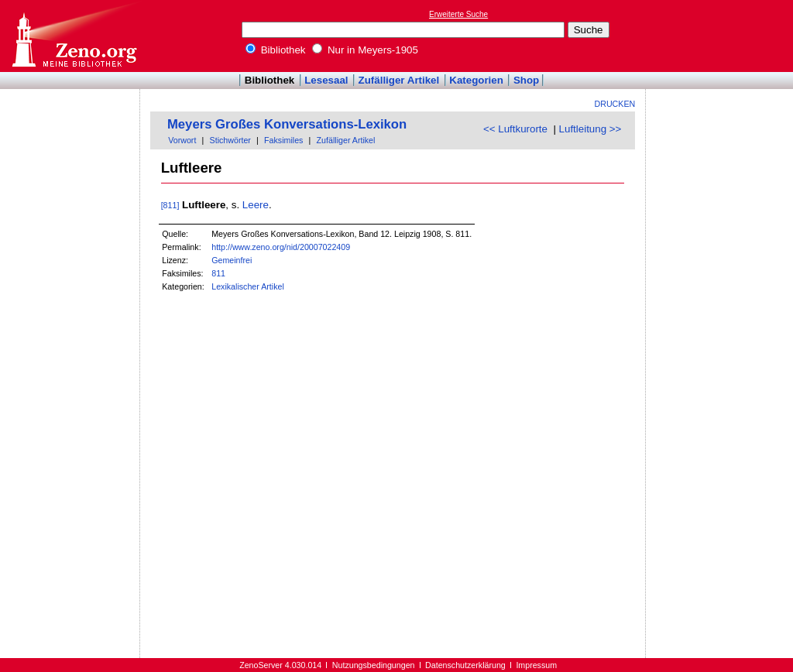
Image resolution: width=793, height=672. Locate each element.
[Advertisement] (722, 36)
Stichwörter (230, 140)
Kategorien (476, 80)
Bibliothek (276, 50)
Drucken (615, 104)
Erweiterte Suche (458, 14)
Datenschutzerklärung (465, 665)
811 (218, 273)
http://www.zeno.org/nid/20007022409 (281, 247)
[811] (170, 205)
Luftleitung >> (590, 129)
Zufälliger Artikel (399, 80)
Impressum (536, 665)
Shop (526, 80)
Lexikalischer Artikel (248, 286)
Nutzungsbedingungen (374, 665)
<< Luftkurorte (515, 129)
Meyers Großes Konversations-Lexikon (287, 124)
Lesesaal (326, 80)
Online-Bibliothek (74, 36)
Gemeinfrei (232, 260)
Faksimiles (283, 140)
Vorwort (182, 140)
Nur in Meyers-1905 (365, 50)
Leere (256, 205)
